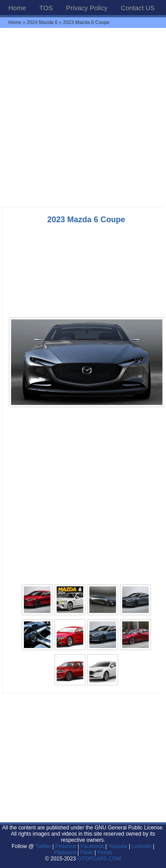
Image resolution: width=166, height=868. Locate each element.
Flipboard (65, 852)
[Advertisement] (83, 117)
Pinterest (66, 846)
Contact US (138, 8)
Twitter (44, 846)
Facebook (92, 846)
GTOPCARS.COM (99, 859)
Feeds (105, 852)
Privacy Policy (87, 8)
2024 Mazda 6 (42, 22)
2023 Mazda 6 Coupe (86, 220)
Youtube (118, 846)
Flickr (87, 852)
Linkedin (142, 846)
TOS (46, 8)
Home (17, 8)
